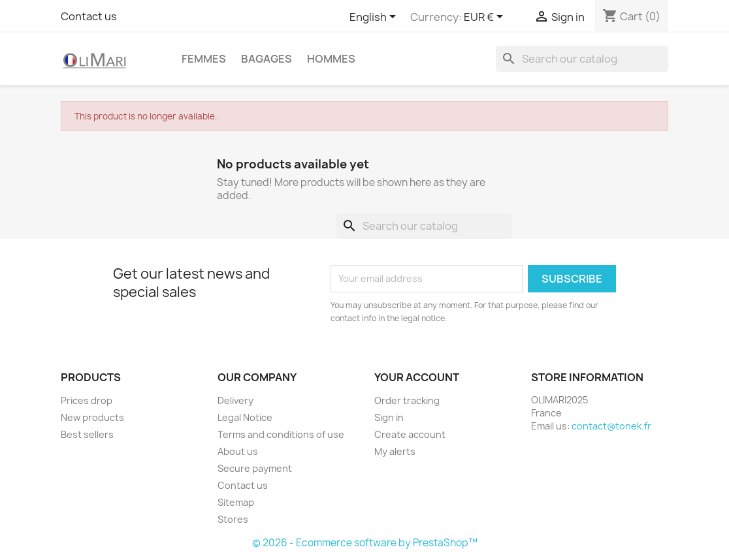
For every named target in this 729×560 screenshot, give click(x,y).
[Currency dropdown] (486, 18)
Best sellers (87, 434)
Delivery (235, 400)
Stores (233, 519)
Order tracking (407, 400)
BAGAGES (267, 59)
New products (92, 417)
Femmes (204, 59)
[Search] (582, 59)
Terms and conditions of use (281, 434)
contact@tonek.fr (611, 426)
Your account (417, 377)
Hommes (331, 59)
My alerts (395, 451)
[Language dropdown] (375, 18)
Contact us (89, 16)
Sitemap (236, 502)
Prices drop (87, 400)
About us (238, 451)
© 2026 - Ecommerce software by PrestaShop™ (365, 543)
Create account (410, 434)
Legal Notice (245, 417)
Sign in (389, 417)
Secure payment (255, 468)
